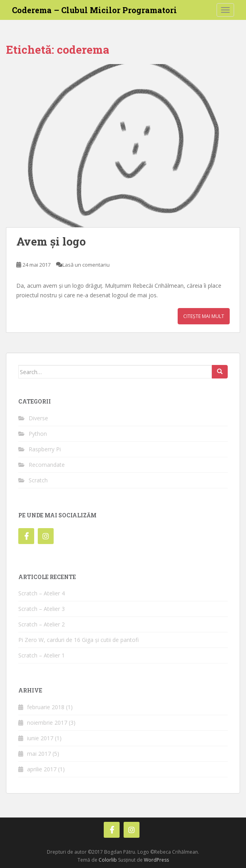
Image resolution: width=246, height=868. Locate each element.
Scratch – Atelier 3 (42, 609)
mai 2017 (39, 754)
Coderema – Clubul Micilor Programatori (94, 10)
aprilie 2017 (42, 769)
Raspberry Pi (45, 449)
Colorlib (108, 860)
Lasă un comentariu (86, 265)
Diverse (38, 418)
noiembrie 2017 (47, 723)
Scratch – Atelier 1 (42, 655)
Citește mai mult (204, 316)
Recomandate (47, 465)
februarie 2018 (46, 707)
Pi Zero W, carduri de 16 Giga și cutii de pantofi (78, 640)
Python (38, 434)
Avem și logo (51, 241)
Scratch (38, 480)
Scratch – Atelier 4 (42, 593)
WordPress (156, 860)
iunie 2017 (40, 738)
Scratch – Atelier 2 (42, 624)
